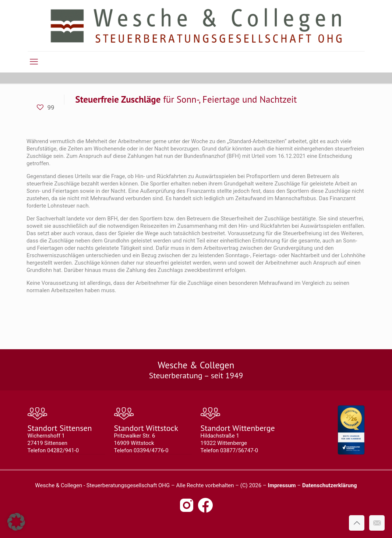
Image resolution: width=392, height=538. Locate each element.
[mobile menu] (34, 62)
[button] (16, 522)
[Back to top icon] (357, 523)
